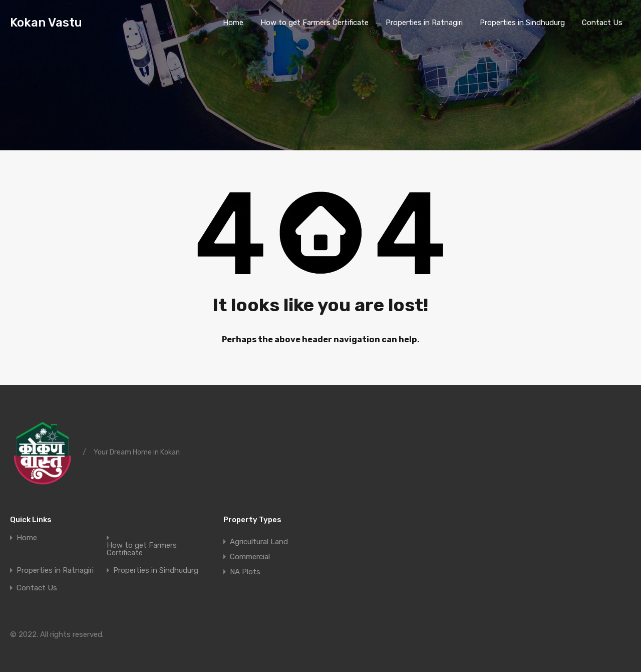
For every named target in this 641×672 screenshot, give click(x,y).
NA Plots (245, 572)
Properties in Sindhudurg (522, 23)
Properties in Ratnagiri (424, 23)
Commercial (250, 557)
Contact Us (602, 23)
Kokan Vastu (46, 23)
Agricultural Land (259, 542)
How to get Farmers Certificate (314, 23)
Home (233, 23)
